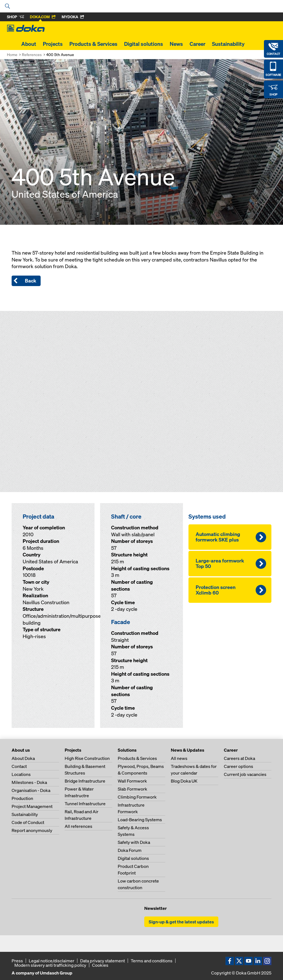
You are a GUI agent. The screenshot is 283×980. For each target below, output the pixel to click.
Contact (19, 766)
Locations (21, 774)
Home (12, 55)
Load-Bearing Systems (140, 820)
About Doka (23, 758)
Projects (53, 44)
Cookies (100, 965)
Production (22, 798)
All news (179, 758)
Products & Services (93, 44)
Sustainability (228, 44)
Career (197, 44)
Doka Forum (130, 850)
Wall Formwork (132, 781)
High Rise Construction (87, 758)
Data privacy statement (103, 961)
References (32, 55)
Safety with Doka (134, 842)
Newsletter (155, 908)
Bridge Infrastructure (85, 781)
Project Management (32, 806)
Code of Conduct (28, 822)
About (29, 44)
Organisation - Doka (31, 790)
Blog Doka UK (184, 781)
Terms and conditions (152, 961)
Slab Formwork (133, 789)
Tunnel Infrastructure (85, 804)
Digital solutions (144, 44)
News (176, 44)
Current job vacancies (245, 774)
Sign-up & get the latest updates (181, 922)
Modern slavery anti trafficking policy (50, 965)
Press (17, 961)
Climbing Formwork (137, 797)
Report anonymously (32, 830)
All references (78, 826)
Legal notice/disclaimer (52, 961)
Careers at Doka (239, 758)
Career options (239, 766)
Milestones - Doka (29, 782)
